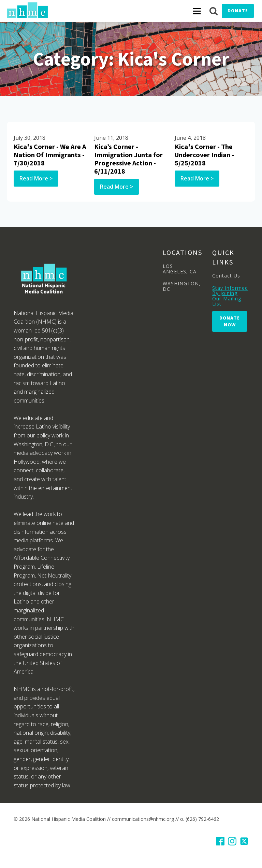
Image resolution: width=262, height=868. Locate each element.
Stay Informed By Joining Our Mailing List (230, 296)
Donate (238, 11)
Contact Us (226, 276)
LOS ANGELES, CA (180, 269)
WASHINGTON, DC (182, 286)
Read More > (36, 178)
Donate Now (230, 321)
